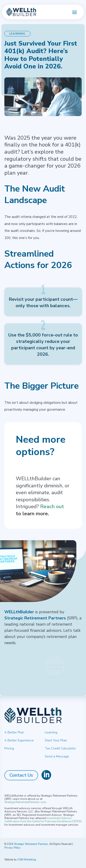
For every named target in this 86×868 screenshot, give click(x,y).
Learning (51, 732)
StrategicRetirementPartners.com (25, 802)
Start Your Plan (56, 740)
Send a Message (57, 756)
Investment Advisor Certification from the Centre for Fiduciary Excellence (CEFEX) (43, 820)
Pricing (9, 748)
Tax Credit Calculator (60, 748)
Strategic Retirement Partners (31, 844)
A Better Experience (19, 740)
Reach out (52, 507)
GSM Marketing (27, 860)
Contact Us (21, 775)
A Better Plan (14, 732)
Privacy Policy (12, 848)
